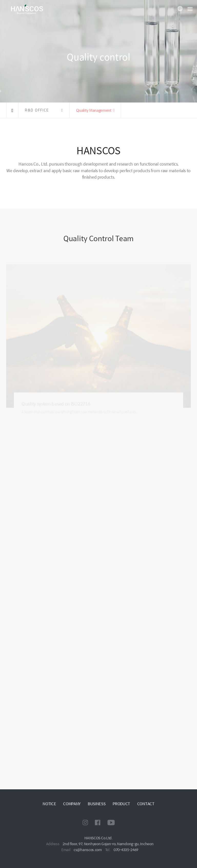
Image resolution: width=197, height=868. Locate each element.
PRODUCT (121, 804)
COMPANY (72, 804)
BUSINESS (97, 804)
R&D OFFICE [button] (37, 110)
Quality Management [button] (94, 110)
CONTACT (146, 804)
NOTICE (49, 804)
